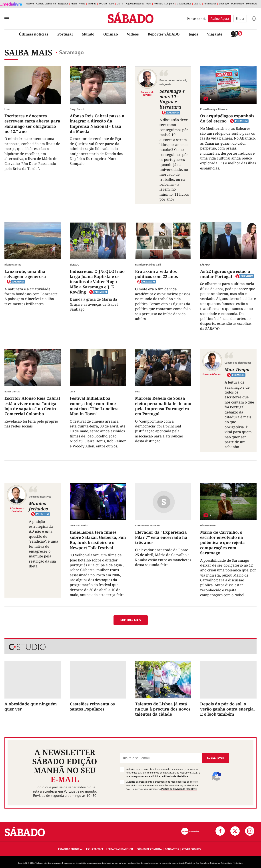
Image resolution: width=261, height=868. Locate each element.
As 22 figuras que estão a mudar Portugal (225, 274)
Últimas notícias (34, 34)
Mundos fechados (38, 506)
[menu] (7, 19)
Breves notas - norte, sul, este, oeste (173, 82)
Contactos (172, 849)
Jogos (193, 34)
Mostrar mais (131, 620)
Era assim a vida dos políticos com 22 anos (156, 274)
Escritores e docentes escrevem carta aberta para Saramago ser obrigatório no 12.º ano (32, 124)
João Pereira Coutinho (17, 510)
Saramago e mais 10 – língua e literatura (172, 99)
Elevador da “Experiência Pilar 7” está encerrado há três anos (161, 537)
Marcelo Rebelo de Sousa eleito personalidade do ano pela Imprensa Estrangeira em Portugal (163, 406)
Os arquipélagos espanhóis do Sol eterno (227, 118)
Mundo (88, 34)
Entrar (240, 19)
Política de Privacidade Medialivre (170, 776)
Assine (220, 19)
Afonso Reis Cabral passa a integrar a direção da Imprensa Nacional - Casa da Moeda (97, 124)
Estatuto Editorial (71, 849)
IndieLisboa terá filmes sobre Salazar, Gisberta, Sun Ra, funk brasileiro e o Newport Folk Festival (98, 540)
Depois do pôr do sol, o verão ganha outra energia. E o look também (227, 709)
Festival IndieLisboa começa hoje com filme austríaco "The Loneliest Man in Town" (94, 406)
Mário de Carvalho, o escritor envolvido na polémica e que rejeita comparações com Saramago (222, 543)
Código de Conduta (149, 849)
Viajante (215, 34)
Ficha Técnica (95, 849)
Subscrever (216, 758)
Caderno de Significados (238, 363)
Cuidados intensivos (40, 497)
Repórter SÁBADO (164, 34)
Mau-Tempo (237, 369)
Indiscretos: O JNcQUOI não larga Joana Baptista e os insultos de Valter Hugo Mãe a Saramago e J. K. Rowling (97, 282)
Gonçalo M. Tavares (147, 93)
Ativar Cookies (191, 849)
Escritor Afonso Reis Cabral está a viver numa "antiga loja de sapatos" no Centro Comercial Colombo (32, 406)
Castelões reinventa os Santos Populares (92, 706)
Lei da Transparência (120, 849)
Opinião (111, 34)
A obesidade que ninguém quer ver (31, 706)
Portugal (65, 34)
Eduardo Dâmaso (212, 374)
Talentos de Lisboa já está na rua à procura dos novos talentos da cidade (163, 709)
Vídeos (133, 34)
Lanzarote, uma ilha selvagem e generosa (25, 274)
